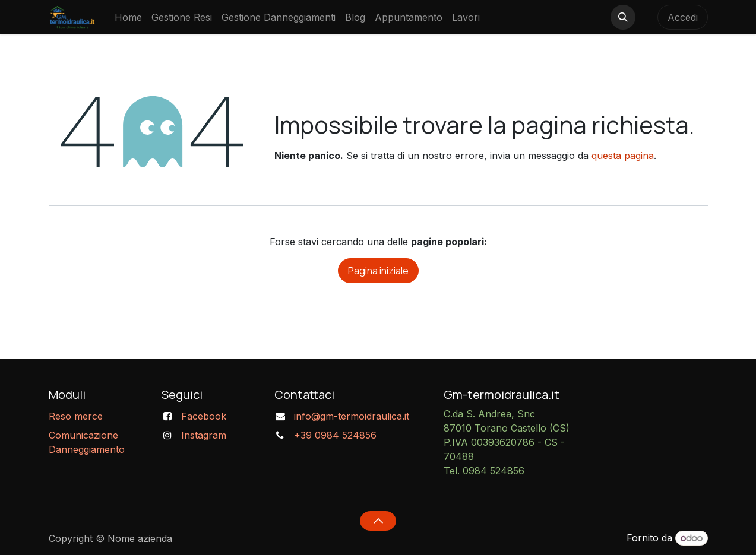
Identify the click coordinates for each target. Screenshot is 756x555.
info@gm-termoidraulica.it (352, 416)
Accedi (683, 17)
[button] (623, 17)
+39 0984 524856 (335, 435)
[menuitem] (128, 17)
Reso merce (76, 416)
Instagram (204, 435)
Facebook (204, 416)
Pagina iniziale (378, 271)
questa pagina (623, 156)
